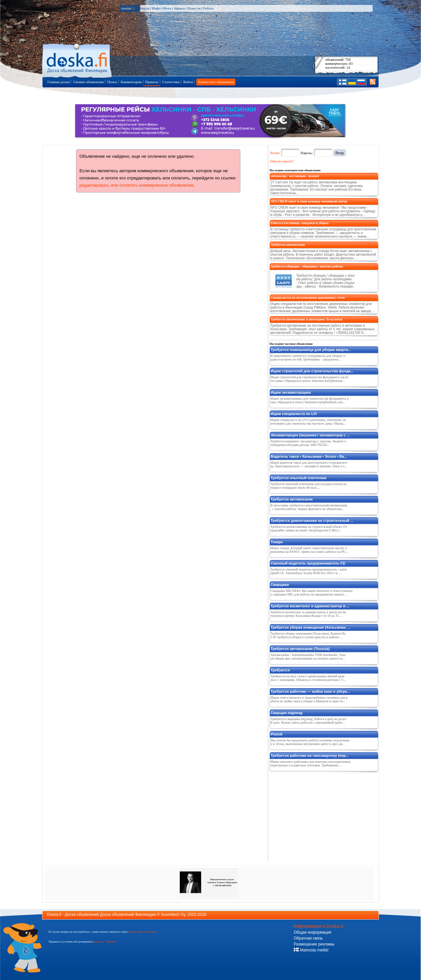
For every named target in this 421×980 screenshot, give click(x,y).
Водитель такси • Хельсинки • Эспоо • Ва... (309, 456)
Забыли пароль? (282, 161)
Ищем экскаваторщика (291, 392)
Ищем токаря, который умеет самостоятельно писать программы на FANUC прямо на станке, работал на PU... (310, 550)
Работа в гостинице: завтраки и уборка (300, 223)
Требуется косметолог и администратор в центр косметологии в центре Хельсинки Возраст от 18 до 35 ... (308, 614)
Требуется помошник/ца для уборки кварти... (311, 350)
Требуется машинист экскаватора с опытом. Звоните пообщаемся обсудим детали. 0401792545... (309, 443)
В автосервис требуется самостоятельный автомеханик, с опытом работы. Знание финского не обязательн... (309, 507)
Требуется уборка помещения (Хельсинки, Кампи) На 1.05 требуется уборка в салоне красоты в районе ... (308, 635)
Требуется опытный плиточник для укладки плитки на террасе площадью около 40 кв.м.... (309, 486)
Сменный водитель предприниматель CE (308, 563)
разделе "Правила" (106, 942)
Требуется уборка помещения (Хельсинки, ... (311, 627)
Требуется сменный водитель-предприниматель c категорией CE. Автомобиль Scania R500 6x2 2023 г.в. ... (309, 571)
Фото (167, 8)
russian (128, 8)
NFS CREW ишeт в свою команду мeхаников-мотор (309, 201)
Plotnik (277, 734)
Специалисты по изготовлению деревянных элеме (308, 298)
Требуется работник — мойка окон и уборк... (310, 691)
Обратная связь (308, 938)
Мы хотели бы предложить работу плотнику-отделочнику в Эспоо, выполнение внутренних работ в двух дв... (310, 742)
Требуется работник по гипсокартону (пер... (310, 756)
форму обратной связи (143, 932)
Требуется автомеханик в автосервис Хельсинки (307, 319)
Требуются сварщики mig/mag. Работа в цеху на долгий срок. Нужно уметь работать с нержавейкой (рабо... (309, 721)
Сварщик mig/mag (287, 713)
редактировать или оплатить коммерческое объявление (137, 185)
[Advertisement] (319, 815)
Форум (144, 8)
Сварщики (280, 585)
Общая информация (312, 932)
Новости (194, 8)
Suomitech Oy (173, 915)
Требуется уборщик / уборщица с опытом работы (307, 266)
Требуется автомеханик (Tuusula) (300, 649)
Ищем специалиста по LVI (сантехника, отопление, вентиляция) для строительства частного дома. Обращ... (308, 422)
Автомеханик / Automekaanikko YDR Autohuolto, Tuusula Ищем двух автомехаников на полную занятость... (308, 657)
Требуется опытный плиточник (299, 478)
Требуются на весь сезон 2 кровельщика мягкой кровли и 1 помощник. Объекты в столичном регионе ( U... (309, 678)
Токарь (277, 542)
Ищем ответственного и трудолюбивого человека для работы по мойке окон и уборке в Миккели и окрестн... (309, 699)
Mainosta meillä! (311, 950)
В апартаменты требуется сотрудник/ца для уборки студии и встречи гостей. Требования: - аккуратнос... (308, 358)
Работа (208, 8)
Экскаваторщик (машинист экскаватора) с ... (310, 435)
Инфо (156, 8)
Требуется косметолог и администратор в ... (310, 606)
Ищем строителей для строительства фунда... (312, 371)
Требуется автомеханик (288, 245)
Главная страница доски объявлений (77, 60)
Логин (274, 153)
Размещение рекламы (314, 944)
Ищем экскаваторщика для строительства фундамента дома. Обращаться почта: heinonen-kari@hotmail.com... (310, 400)
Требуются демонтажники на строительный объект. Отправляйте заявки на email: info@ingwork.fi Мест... (309, 528)
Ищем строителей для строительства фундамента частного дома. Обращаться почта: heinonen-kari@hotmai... (310, 379)
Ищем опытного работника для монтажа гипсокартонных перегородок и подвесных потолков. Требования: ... (311, 763)
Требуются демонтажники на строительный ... (312, 521)
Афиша (179, 8)
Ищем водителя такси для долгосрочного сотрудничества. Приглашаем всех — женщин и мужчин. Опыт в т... (309, 464)
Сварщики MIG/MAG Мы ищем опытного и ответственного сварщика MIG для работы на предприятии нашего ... (312, 593)
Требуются (280, 670)
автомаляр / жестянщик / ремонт (295, 176)
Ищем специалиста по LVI (294, 414)
